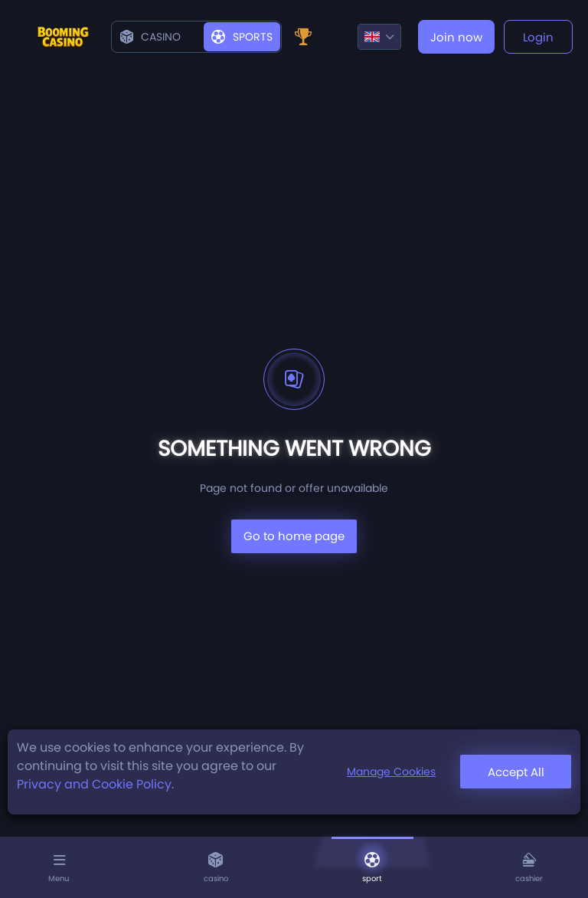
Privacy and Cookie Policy (94, 784)
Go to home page (294, 536)
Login (538, 37)
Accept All (516, 772)
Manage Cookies (391, 772)
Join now (456, 37)
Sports (242, 37)
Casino (150, 37)
